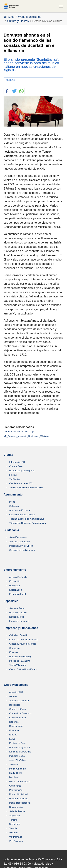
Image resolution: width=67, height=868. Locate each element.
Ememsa (14, 652)
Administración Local (20, 510)
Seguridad (14, 816)
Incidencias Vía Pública (21, 546)
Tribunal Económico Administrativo (27, 519)
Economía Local (18, 594)
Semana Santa (17, 608)
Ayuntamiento (13, 495)
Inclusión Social (17, 756)
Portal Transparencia (20, 803)
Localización (16, 590)
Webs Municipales (16, 685)
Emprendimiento (15, 570)
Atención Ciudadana (20, 542)
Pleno (12, 502)
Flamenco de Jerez (19, 621)
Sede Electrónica (18, 537)
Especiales (11, 601)
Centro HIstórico (18, 709)
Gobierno (14, 506)
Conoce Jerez (16, 466)
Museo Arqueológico (20, 781)
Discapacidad (16, 726)
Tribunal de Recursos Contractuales (28, 523)
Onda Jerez (15, 786)
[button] (7, 91)
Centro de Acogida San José (24, 640)
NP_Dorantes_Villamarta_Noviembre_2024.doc (26, 436)
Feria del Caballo (18, 613)
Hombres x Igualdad (20, 747)
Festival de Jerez (18, 743)
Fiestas (13, 475)
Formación (15, 581)
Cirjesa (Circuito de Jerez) (23, 644)
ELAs (12, 739)
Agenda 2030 (16, 692)
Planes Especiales (19, 799)
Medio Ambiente (18, 769)
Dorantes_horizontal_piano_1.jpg (19, 432)
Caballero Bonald (18, 635)
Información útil (17, 462)
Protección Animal (18, 794)
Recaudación (16, 807)
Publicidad (15, 586)
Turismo (13, 820)
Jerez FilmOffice (18, 760)
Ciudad (8, 455)
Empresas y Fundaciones (21, 628)
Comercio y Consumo (20, 713)
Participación (16, 790)
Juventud (14, 764)
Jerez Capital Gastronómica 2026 (26, 488)
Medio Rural (15, 773)
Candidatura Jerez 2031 (22, 483)
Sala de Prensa (17, 811)
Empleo (13, 735)
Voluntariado (16, 837)
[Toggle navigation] (61, 6)
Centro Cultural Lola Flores (23, 669)
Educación (15, 730)
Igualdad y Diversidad (20, 752)
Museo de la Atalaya (20, 661)
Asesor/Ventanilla (18, 577)
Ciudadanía (11, 530)
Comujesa (14, 648)
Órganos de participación (22, 550)
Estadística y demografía (22, 471)
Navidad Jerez (17, 617)
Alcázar (13, 696)
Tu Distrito (14, 479)
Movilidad (14, 777)
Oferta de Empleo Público (22, 515)
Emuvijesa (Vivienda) (20, 657)
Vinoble (13, 828)
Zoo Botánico (16, 841)
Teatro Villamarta (18, 665)
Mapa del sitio (42, 864)
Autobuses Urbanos (19, 701)
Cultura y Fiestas (18, 718)
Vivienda (14, 833)
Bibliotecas (15, 705)
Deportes (14, 722)
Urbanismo (15, 824)
